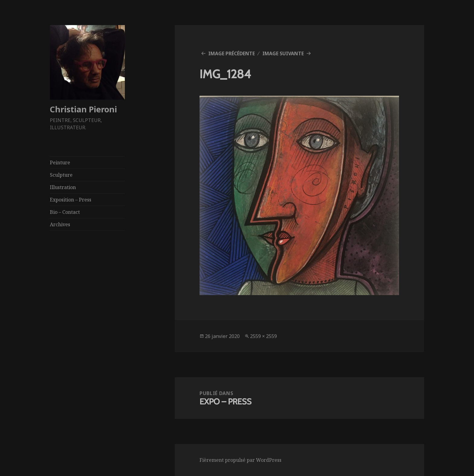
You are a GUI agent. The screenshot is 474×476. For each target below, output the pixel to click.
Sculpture (61, 175)
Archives (60, 224)
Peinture (60, 162)
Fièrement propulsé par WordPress (240, 460)
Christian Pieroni (83, 109)
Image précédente (232, 53)
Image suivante (283, 53)
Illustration (63, 187)
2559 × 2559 (263, 336)
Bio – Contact (65, 212)
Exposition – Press (71, 200)
